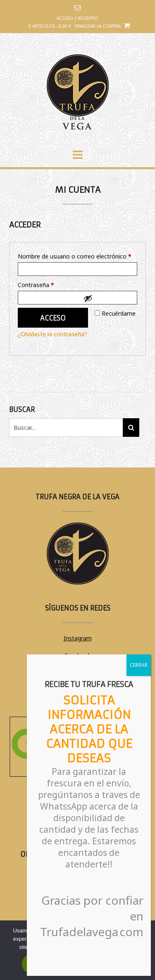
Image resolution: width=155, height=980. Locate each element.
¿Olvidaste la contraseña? (52, 334)
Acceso (53, 318)
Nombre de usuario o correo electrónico (77, 255)
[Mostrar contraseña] (108, 298)
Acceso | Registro (77, 18)
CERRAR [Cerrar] (139, 665)
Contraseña (51, 284)
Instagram (78, 638)
